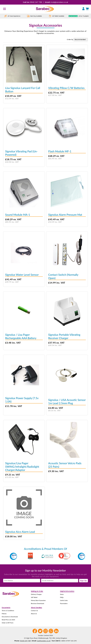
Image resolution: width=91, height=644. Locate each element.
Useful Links (64, 600)
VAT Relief (34, 597)
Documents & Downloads (10, 617)
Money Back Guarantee (38, 600)
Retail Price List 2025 (8, 620)
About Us (34, 614)
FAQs (62, 597)
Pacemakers (64, 603)
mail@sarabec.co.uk (59, 2)
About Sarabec (37, 608)
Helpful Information (67, 591)
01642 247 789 (36, 2)
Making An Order (37, 591)
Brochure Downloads (38, 603)
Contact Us (34, 610)
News (62, 594)
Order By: (70, 40)
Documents (6, 608)
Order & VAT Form (8, 623)
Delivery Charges (36, 594)
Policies (4, 614)
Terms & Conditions (8, 610)
